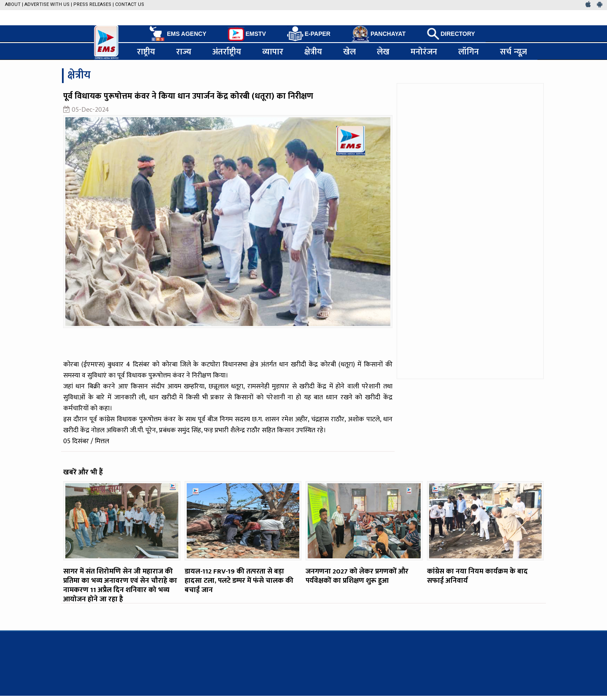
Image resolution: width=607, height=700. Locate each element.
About (13, 4)
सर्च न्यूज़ (513, 51)
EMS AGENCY (177, 34)
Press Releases (92, 4)
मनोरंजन (424, 51)
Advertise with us (47, 4)
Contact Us (130, 4)
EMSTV (247, 34)
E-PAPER (309, 34)
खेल (349, 51)
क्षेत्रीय (313, 51)
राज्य (184, 51)
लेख (383, 51)
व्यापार (273, 51)
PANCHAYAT (379, 34)
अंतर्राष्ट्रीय (227, 51)
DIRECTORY (451, 34)
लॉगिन (469, 51)
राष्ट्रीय (146, 51)
